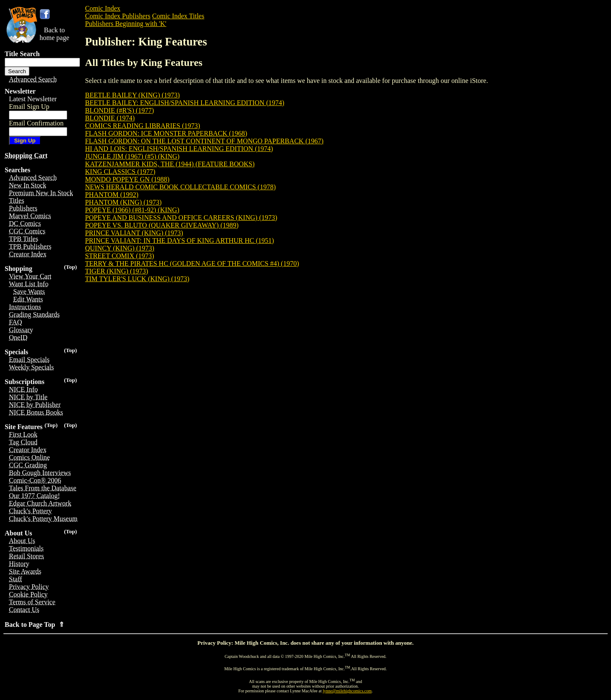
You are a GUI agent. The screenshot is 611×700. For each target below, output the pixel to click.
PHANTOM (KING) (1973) (123, 202)
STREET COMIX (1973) (119, 256)
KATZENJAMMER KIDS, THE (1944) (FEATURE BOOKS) (170, 164)
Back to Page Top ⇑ (34, 625)
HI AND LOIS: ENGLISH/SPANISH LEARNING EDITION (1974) (179, 149)
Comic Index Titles (178, 16)
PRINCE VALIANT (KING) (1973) (134, 233)
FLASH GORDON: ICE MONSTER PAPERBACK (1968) (166, 133)
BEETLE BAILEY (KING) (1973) (132, 95)
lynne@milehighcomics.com (347, 691)
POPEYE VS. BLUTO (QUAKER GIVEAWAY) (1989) (162, 225)
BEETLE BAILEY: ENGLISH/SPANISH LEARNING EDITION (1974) (185, 103)
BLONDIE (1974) (110, 118)
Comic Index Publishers (118, 16)
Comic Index (103, 8)
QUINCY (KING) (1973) (120, 248)
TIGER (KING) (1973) (117, 271)
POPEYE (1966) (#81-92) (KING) (132, 210)
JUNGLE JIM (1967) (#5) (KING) (132, 156)
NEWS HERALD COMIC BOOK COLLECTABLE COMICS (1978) (180, 187)
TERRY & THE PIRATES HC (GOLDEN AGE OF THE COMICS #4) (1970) (192, 263)
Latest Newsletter (33, 99)
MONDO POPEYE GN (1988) (127, 179)
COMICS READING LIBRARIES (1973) (143, 126)
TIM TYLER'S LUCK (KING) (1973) (137, 279)
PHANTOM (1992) (112, 195)
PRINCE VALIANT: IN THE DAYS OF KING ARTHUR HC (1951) (179, 240)
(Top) (70, 267)
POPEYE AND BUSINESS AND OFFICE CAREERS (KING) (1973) (181, 218)
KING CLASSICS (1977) (120, 172)
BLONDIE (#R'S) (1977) (119, 110)
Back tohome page (54, 34)
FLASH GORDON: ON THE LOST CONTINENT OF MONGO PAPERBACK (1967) (204, 141)
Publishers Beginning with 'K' (126, 24)
